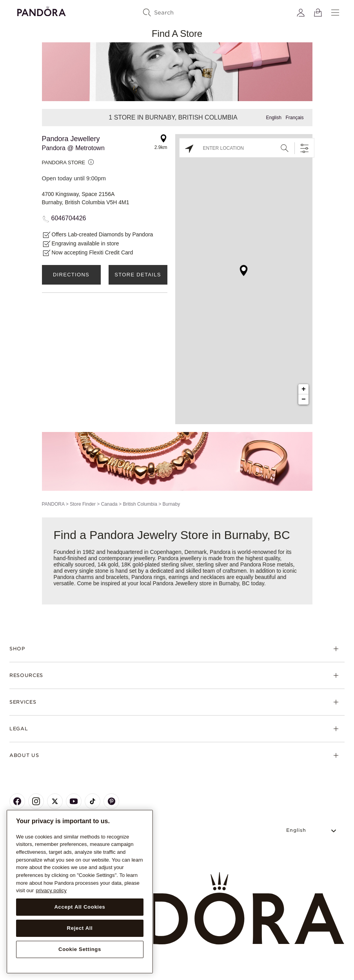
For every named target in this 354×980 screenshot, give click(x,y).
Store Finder (83, 504)
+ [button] (304, 389)
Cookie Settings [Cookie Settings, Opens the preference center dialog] (80, 949)
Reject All (80, 928)
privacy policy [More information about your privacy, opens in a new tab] (51, 890)
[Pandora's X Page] (55, 801)
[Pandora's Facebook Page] (17, 801)
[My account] (301, 13)
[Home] (177, 909)
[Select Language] (312, 830)
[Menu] (335, 13)
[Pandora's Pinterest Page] (111, 801)
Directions (71, 275)
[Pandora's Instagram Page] (36, 801)
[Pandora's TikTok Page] (93, 801)
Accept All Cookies (80, 907)
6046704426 (69, 218)
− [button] (304, 399)
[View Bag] (318, 13)
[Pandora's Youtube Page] (74, 801)
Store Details (138, 275)
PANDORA (53, 504)
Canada (109, 504)
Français (294, 118)
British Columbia (140, 504)
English (273, 118)
